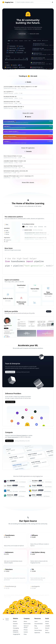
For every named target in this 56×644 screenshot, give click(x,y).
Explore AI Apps (22, 34)
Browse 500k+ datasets (28, 182)
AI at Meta (35, 481)
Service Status (38, 630)
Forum (36, 628)
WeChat (47, 633)
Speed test (37, 633)
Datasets (15, 624)
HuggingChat (17, 634)
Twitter (47, 624)
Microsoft (35, 490)
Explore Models (10, 402)
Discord (47, 628)
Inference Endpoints (22, 435)
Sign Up (49, 311)
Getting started (10, 372)
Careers (26, 632)
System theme (6, 619)
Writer (34, 495)
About (25, 621)
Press (25, 634)
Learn (36, 621)
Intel (8, 490)
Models (15, 621)
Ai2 (8, 481)
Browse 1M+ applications (28, 148)
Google (34, 485)
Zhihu (47, 630)
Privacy (26, 630)
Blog (36, 626)
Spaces (15, 626)
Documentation (39, 624)
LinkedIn (47, 626)
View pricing (9, 441)
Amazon (9, 485)
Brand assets (27, 624)
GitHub (47, 621)
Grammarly (10, 495)
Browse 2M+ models (34, 34)
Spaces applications (13, 437)
